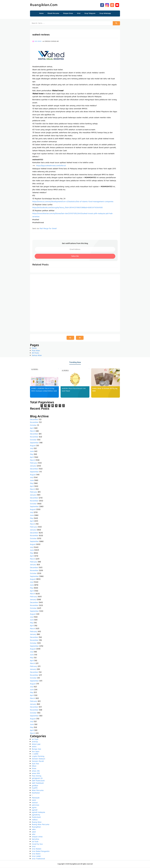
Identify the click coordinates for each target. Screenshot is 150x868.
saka (34, 830)
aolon (34, 747)
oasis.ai (35, 803)
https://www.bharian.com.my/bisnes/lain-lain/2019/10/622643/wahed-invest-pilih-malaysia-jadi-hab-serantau (73, 216)
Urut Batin (36, 854)
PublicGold (36, 818)
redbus (35, 820)
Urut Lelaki (36, 857)
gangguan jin (37, 779)
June (32, 452)
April (32, 429)
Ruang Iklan (37, 823)
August (33, 446)
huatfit (35, 788)
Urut (34, 847)
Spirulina (35, 840)
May (32, 455)
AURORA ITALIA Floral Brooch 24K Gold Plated (74, 390)
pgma (34, 808)
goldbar (35, 786)
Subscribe (75, 257)
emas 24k (36, 771)
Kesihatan (36, 793)
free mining (37, 776)
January (33, 466)
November (34, 423)
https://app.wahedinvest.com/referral (51, 166)
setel (34, 832)
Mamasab (36, 798)
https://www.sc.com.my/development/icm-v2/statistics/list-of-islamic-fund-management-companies (73, 202)
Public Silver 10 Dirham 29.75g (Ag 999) (105, 390)
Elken (34, 767)
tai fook (35, 842)
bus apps (36, 752)
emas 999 (36, 774)
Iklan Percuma (38, 791)
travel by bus (37, 845)
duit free (35, 764)
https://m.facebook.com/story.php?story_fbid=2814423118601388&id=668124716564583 (67, 208)
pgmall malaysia (38, 813)
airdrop (35, 742)
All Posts (35, 353)
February (34, 463)
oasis (34, 801)
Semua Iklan (37, 356)
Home (41, 13)
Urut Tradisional (38, 859)
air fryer (35, 740)
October (33, 426)
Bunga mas (36, 750)
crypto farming (38, 757)
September (34, 443)
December (34, 420)
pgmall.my (36, 815)
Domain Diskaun (38, 759)
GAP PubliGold (38, 784)
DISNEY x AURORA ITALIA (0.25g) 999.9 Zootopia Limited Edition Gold (43, 391)
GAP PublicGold (38, 781)
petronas (36, 806)
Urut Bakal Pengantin (41, 852)
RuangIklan (36, 827)
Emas (34, 769)
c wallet (35, 754)
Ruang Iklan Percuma (41, 825)
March (33, 432)
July (32, 449)
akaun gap (36, 745)
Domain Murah (38, 762)
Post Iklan (36, 351)
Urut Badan (37, 849)
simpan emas (37, 837)
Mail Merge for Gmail (48, 229)
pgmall (35, 810)
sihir (34, 835)
